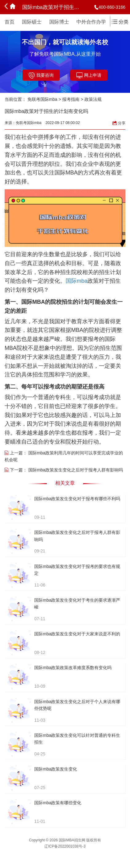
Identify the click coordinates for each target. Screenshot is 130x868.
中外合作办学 (91, 22)
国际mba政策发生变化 (56, 769)
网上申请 (89, 75)
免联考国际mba (42, 99)
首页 (10, 22)
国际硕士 (32, 22)
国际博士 (59, 22)
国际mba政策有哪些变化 (58, 803)
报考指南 (71, 99)
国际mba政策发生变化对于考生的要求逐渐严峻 (77, 604)
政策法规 (93, 99)
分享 (119, 123)
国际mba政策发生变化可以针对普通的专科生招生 (77, 739)
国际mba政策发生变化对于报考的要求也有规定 (77, 570)
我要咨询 (41, 75)
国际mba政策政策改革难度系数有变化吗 (73, 668)
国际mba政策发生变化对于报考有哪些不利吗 (77, 499)
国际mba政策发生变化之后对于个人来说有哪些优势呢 (77, 705)
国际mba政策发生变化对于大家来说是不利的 (77, 634)
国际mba (77, 281)
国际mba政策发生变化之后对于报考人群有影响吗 (76, 470)
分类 (120, 22)
